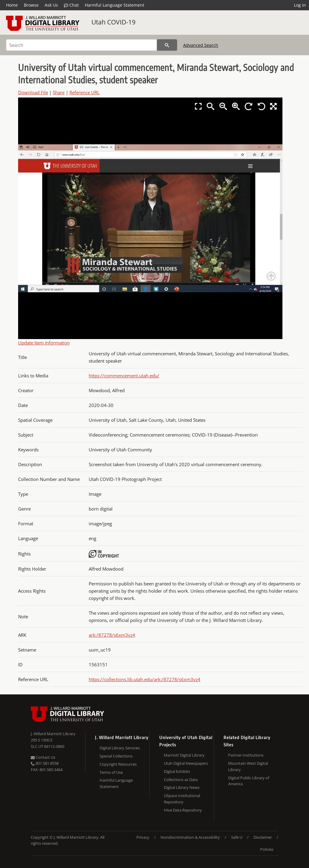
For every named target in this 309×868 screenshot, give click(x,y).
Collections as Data (181, 780)
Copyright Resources (118, 764)
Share (59, 92)
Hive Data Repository (183, 810)
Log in (300, 5)
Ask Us (51, 5)
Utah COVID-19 (113, 22)
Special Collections (116, 756)
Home (12, 5)
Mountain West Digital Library (248, 766)
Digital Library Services (120, 748)
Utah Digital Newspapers (186, 763)
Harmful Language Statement (115, 5)
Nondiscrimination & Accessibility (190, 837)
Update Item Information (44, 343)
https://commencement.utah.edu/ (124, 376)
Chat (71, 5)
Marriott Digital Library (184, 755)
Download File (33, 92)
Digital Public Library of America (249, 781)
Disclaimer (263, 837)
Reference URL (84, 92)
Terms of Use (111, 772)
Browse (31, 5)
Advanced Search (201, 45)
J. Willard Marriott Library (53, 734)
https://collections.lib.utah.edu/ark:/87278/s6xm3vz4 (145, 679)
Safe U (237, 837)
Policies (267, 849)
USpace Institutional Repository (182, 799)
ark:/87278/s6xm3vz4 (112, 635)
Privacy (143, 837)
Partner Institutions (246, 755)
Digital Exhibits (177, 771)
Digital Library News (182, 787)
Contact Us (43, 757)
